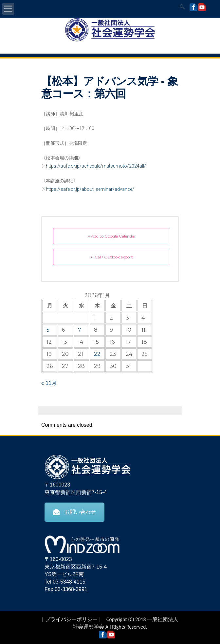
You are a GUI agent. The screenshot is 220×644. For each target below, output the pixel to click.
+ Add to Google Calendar (112, 236)
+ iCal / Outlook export (112, 257)
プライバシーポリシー (71, 619)
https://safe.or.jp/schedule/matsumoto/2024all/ (96, 166)
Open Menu (8, 9)
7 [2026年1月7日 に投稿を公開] (80, 330)
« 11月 (49, 383)
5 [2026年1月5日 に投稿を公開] (48, 330)
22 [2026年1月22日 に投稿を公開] (97, 354)
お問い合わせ (74, 512)
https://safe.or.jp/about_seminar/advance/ (90, 189)
